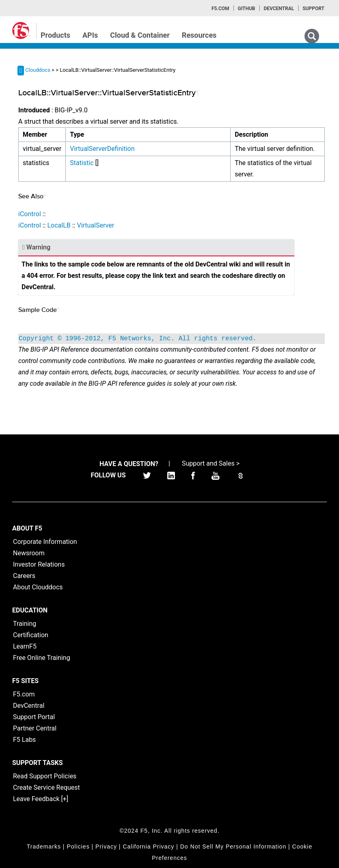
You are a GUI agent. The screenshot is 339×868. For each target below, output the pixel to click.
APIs (90, 35)
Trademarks (44, 847)
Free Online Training (42, 658)
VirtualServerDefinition (102, 149)
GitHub (246, 9)
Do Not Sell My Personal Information (233, 847)
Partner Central (35, 728)
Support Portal (34, 717)
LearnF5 (25, 646)
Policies (78, 847)
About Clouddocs (38, 587)
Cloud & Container (140, 35)
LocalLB (59, 225)
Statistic (82, 163)
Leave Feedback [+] (41, 799)
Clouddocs (38, 70)
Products (55, 35)
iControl (30, 214)
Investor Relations (39, 564)
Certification (31, 635)
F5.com (220, 9)
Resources (199, 35)
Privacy (106, 847)
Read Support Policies (45, 776)
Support (313, 9)
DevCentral (29, 706)
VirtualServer (95, 225)
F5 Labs (24, 740)
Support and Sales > (211, 463)
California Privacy (148, 847)
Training (25, 624)
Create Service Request (46, 787)
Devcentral (279, 9)
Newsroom (29, 553)
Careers (24, 576)
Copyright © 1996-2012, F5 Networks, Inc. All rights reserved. (138, 339)
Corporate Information (45, 542)
